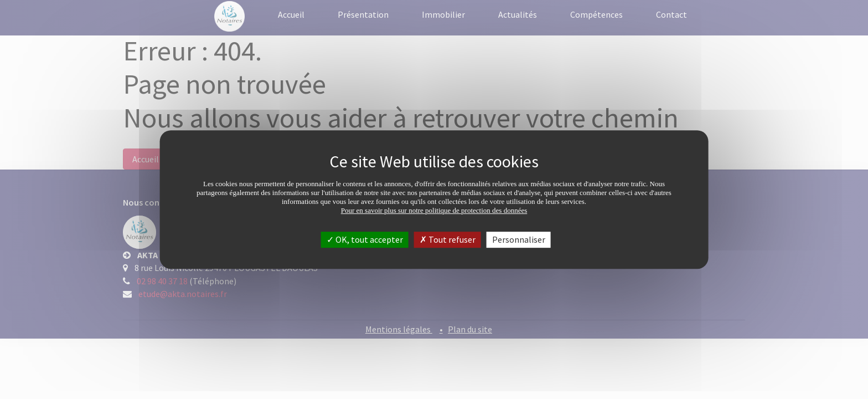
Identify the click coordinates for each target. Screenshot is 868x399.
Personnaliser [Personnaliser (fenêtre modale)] (519, 239)
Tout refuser (448, 239)
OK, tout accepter (365, 239)
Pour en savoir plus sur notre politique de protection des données (434, 210)
